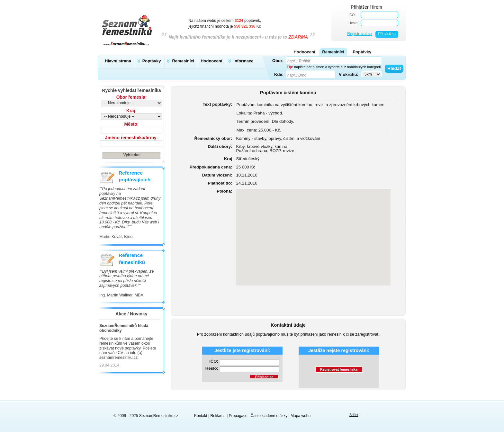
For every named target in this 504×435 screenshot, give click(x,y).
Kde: (279, 74)
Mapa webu (301, 416)
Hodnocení (211, 61)
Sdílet (354, 415)
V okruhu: (349, 74)
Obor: (278, 60)
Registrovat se (360, 34)
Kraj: (131, 111)
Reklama (218, 416)
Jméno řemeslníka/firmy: (131, 138)
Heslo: (353, 23)
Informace (243, 61)
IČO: (352, 15)
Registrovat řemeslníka (339, 369)
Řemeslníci (183, 61)
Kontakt (201, 416)
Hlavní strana (118, 61)
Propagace (238, 416)
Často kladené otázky (269, 416)
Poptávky (152, 61)
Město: (132, 124)
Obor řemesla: (132, 97)
